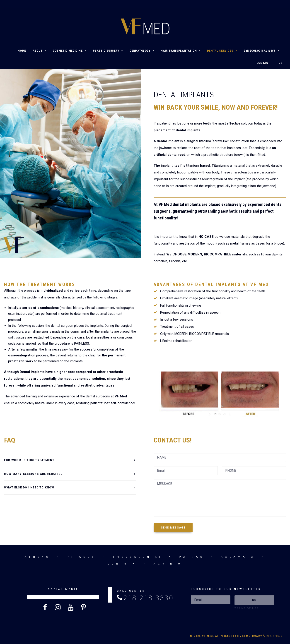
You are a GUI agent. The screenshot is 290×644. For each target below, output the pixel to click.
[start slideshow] (210, 413)
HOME (22, 51)
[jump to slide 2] (220, 413)
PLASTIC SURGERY (108, 51)
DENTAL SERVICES (222, 51)
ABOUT (39, 51)
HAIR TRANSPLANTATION (181, 51)
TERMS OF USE (247, 608)
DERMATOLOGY (142, 51)
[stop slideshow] (229, 413)
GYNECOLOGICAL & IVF (261, 51)
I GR (279, 63)
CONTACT (263, 63)
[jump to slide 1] (215, 413)
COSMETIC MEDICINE (70, 51)
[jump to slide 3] (224, 413)
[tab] (70, 460)
